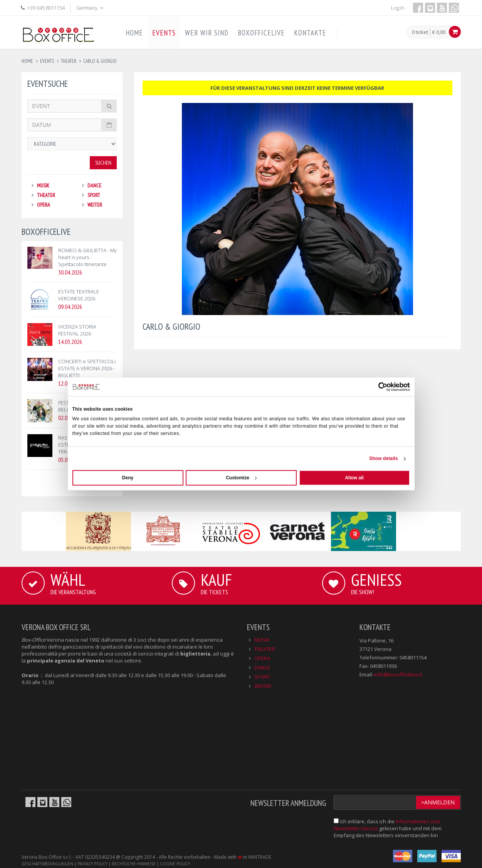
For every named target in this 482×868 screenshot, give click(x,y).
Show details (384, 458)
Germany (91, 8)
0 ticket (420, 32)
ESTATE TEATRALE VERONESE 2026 (79, 295)
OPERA (44, 205)
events (47, 61)
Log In (398, 8)
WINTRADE (260, 857)
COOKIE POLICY (175, 864)
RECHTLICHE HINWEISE (134, 864)
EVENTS (164, 33)
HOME (134, 33)
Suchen (103, 163)
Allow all (354, 478)
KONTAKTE (310, 33)
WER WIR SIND (207, 33)
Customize (241, 478)
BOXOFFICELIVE (261, 33)
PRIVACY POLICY (92, 864)
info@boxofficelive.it (398, 674)
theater (69, 61)
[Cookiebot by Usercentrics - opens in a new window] (376, 387)
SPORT (94, 195)
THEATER (46, 195)
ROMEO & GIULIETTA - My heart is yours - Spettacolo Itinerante (87, 257)
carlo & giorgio (100, 61)
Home (27, 61)
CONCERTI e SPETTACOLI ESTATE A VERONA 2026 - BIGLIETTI (87, 368)
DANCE (94, 185)
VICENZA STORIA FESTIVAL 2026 (77, 330)
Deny (128, 478)
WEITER (95, 205)
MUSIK (43, 185)
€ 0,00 (439, 32)
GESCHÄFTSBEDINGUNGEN (47, 864)
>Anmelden (438, 802)
